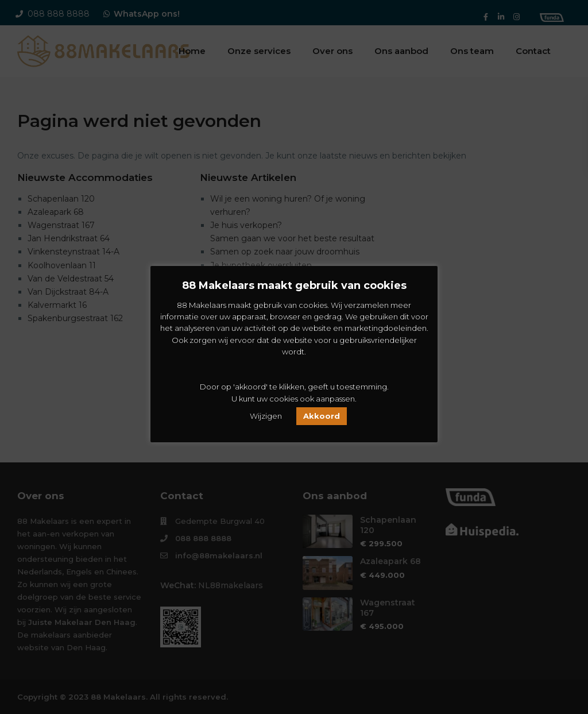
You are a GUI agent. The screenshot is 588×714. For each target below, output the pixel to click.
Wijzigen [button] (266, 416)
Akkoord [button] (322, 416)
